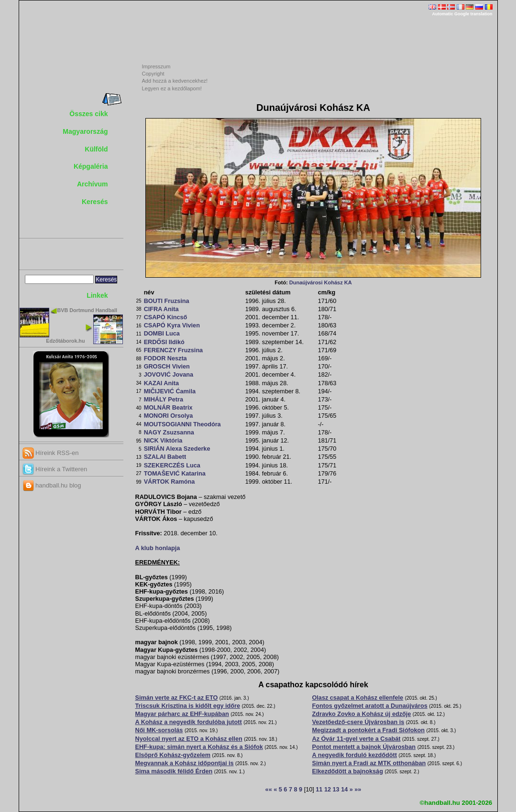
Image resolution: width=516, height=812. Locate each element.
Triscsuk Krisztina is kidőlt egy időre (188, 706)
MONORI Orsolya (169, 416)
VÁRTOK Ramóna (170, 482)
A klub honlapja (158, 548)
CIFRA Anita (161, 309)
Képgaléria (91, 166)
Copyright (153, 74)
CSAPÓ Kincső (166, 317)
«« (269, 790)
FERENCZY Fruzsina (174, 350)
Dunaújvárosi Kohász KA (321, 282)
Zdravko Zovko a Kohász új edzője (362, 714)
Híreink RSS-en (51, 453)
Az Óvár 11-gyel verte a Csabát (357, 739)
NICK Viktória (163, 441)
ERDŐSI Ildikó (164, 342)
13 (336, 790)
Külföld (96, 149)
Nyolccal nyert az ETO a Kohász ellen (189, 739)
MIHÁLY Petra (164, 400)
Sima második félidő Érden (174, 771)
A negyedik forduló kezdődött (355, 755)
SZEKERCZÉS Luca (172, 466)
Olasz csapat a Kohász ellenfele (358, 698)
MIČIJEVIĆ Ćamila (170, 391)
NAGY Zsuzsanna (169, 433)
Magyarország (85, 131)
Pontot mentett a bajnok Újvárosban (364, 747)
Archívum (93, 184)
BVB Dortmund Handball (87, 310)
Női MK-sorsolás (159, 730)
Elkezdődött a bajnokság (348, 771)
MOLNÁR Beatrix (168, 408)
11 (319, 790)
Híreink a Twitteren (55, 469)
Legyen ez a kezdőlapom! (172, 88)
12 (328, 790)
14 (344, 790)
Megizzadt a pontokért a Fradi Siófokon (369, 730)
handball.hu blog (52, 485)
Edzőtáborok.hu (65, 341)
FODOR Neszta (165, 358)
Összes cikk (88, 114)
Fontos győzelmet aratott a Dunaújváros (370, 706)
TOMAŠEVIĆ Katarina (175, 474)
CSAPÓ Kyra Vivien (172, 325)
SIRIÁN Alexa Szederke (177, 449)
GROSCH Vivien (167, 367)
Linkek (97, 295)
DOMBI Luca (162, 334)
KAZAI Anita (161, 383)
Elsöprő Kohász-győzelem (173, 755)
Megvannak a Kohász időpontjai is (185, 763)
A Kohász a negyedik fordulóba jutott (189, 722)
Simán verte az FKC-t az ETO (177, 698)
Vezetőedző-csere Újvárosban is (358, 722)
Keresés (95, 202)
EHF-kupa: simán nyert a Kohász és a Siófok (199, 747)
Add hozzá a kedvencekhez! (175, 81)
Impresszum (156, 66)
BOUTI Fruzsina (167, 301)
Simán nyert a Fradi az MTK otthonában (369, 763)
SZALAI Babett (165, 457)
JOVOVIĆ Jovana (169, 375)
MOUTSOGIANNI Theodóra (182, 424)
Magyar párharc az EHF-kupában (182, 714)
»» (358, 790)
